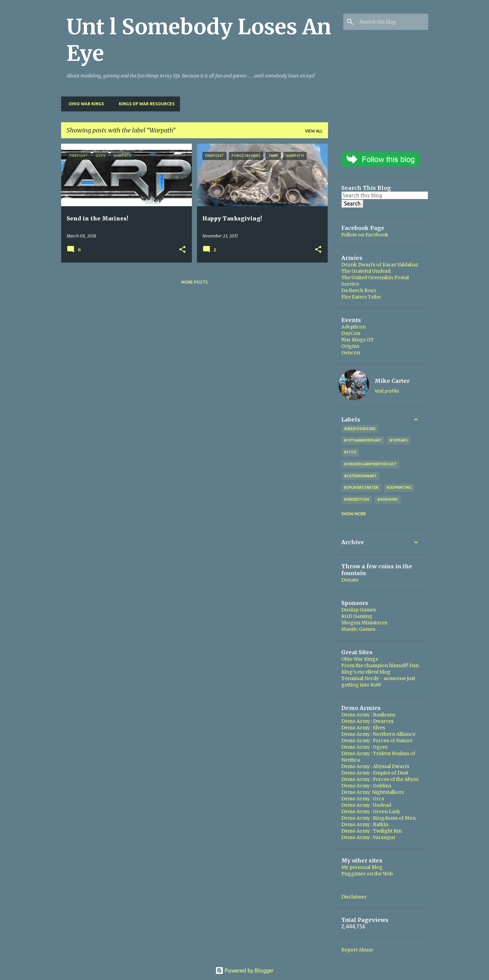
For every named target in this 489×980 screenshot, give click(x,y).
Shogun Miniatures (364, 623)
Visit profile (387, 391)
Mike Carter (392, 381)
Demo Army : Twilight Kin (372, 831)
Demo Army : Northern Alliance (378, 734)
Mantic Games (358, 629)
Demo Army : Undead (366, 805)
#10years (399, 440)
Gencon (351, 353)
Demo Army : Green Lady (371, 812)
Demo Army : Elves (363, 728)
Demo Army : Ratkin (365, 824)
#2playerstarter (361, 487)
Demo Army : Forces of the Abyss (380, 779)
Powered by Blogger (244, 970)
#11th (350, 452)
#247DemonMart (360, 476)
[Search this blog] (393, 22)
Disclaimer (354, 897)
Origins (350, 346)
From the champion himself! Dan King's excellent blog (380, 669)
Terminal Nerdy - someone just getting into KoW (378, 682)
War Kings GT (358, 340)
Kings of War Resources (145, 104)
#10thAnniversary (363, 440)
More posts (195, 282)
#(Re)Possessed (360, 429)
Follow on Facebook (365, 235)
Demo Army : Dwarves (367, 721)
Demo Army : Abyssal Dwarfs (375, 766)
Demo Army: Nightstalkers (373, 792)
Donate (350, 580)
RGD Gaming (357, 616)
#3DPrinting (399, 487)
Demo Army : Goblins (366, 786)
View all (314, 131)
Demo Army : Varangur (368, 837)
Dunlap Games (359, 610)
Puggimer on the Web (367, 874)
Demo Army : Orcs (363, 799)
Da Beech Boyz (359, 290)
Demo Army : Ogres (364, 747)
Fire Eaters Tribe (361, 297)
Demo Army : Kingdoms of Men (378, 818)
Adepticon (354, 327)
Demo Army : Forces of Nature (377, 741)
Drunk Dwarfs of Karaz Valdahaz (380, 265)
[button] (182, 250)
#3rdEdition (357, 499)
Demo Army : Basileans (368, 715)
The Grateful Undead (366, 271)
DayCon (351, 333)
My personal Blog (362, 867)
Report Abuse (357, 950)
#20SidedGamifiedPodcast (370, 464)
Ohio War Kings (84, 104)
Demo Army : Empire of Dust (375, 773)
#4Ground (388, 499)
